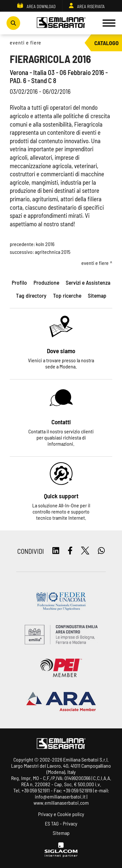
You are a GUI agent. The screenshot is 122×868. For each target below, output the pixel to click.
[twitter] (85, 551)
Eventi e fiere (26, 42)
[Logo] (61, 23)
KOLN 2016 (45, 244)
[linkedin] (56, 551)
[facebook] (70, 551)
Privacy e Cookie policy (61, 814)
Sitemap (61, 833)
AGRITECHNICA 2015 (53, 252)
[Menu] (109, 23)
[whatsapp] (101, 551)
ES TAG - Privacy (61, 823)
